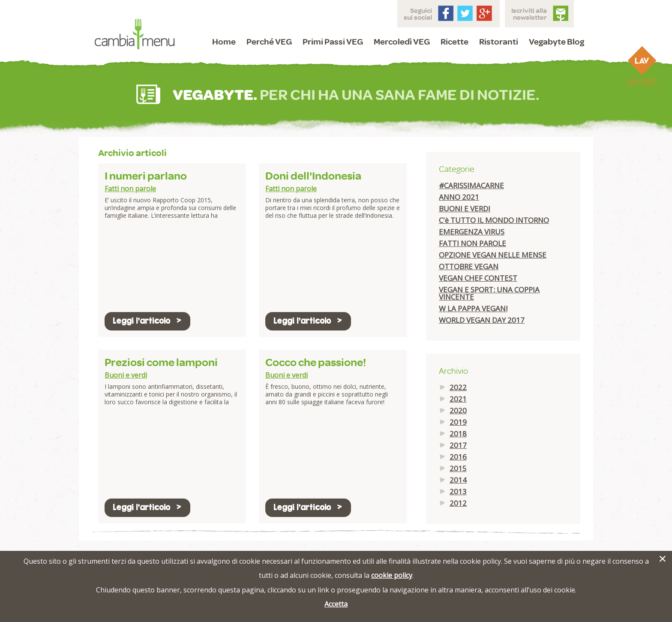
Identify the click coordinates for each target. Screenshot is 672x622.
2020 (458, 410)
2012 (458, 503)
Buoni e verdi (126, 375)
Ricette (454, 41)
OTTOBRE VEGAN (469, 266)
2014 (458, 480)
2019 (458, 422)
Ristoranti (499, 41)
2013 (458, 491)
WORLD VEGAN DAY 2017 (482, 320)
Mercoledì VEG (402, 41)
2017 (458, 445)
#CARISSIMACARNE (471, 185)
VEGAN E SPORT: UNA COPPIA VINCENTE (489, 293)
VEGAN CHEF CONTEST (478, 278)
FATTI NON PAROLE (472, 243)
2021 (458, 399)
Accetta (336, 604)
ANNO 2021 (459, 197)
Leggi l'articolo (147, 321)
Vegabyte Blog (556, 41)
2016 (458, 457)
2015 (458, 468)
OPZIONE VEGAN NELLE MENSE (493, 255)
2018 (458, 434)
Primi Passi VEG (333, 41)
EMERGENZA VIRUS (472, 232)
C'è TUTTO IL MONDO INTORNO (494, 220)
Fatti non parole (130, 189)
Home (224, 41)
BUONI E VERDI (465, 209)
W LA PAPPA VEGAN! (473, 308)
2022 (458, 387)
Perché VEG (269, 41)
